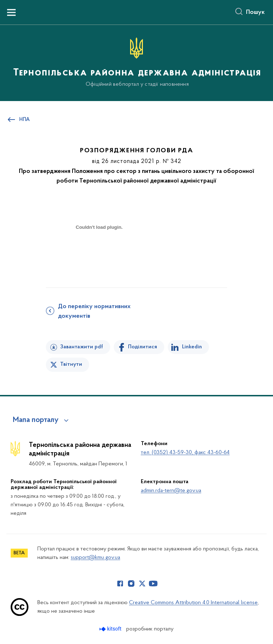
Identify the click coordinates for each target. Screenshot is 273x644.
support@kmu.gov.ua (95, 558)
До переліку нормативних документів (94, 312)
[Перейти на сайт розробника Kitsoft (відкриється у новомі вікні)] (111, 629)
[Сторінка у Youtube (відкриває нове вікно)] (153, 584)
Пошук (255, 12)
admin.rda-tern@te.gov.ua (171, 491)
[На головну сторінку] (136, 62)
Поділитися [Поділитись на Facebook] (143, 347)
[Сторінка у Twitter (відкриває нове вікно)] (142, 584)
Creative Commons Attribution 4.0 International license (193, 603)
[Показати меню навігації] (11, 12)
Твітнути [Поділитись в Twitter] (71, 364)
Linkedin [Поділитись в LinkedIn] (192, 347)
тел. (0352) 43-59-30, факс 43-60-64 (185, 453)
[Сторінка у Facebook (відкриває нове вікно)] (120, 584)
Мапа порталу (36, 420)
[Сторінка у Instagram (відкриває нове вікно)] (131, 584)
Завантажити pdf (82, 347)
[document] (99, 252)
